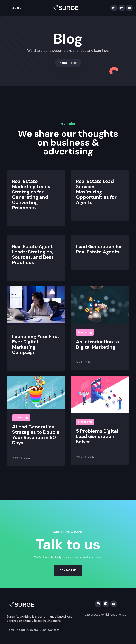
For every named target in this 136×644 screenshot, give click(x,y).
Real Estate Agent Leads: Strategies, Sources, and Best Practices (33, 255)
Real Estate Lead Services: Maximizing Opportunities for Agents (96, 192)
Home (63, 63)
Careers (32, 630)
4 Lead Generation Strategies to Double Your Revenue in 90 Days (36, 435)
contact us (68, 570)
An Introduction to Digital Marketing (97, 344)
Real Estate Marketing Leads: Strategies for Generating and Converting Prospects (32, 195)
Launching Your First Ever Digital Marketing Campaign (36, 344)
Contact (54, 630)
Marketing (85, 332)
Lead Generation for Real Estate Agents (99, 249)
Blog (43, 630)
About (21, 630)
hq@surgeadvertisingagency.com (106, 615)
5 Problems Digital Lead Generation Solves (97, 436)
